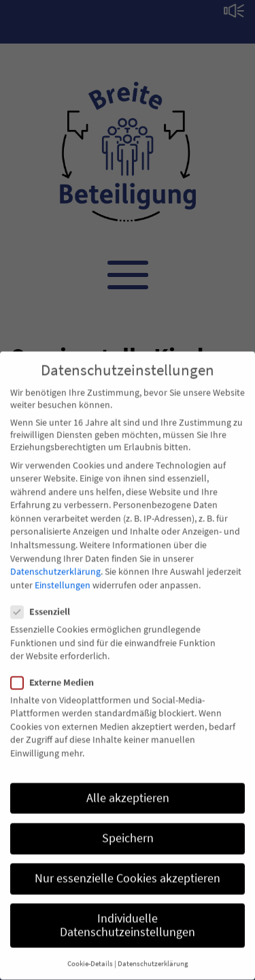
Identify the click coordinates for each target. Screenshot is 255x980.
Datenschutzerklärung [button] (153, 954)
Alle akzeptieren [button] (128, 787)
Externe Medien (56, 672)
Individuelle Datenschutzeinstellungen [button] (128, 915)
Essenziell (45, 602)
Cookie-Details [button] (90, 954)
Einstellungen (63, 575)
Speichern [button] (128, 828)
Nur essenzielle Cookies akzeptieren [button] (128, 868)
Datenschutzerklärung (55, 561)
